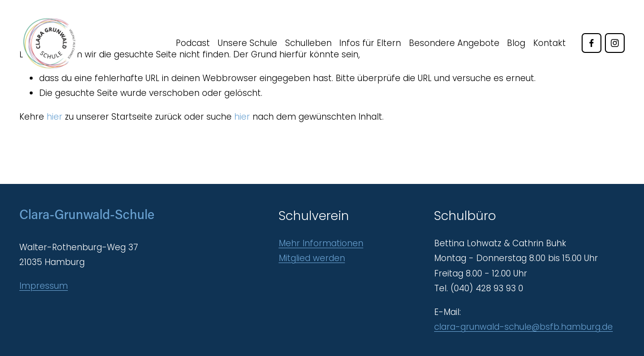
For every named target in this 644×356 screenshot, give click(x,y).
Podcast (193, 43)
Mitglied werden (312, 258)
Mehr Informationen (321, 243)
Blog (516, 43)
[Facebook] (592, 43)
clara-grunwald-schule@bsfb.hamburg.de (523, 327)
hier (54, 117)
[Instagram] (615, 43)
